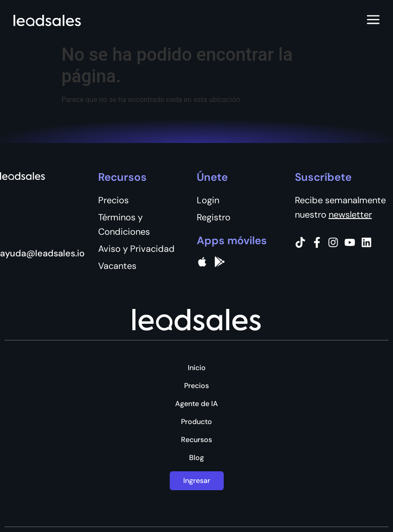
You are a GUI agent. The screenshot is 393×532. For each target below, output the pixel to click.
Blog (196, 458)
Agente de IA (196, 404)
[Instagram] (333, 242)
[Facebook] (317, 242)
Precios (196, 386)
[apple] (202, 262)
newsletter (350, 215)
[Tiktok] (300, 242)
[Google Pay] (220, 262)
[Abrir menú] (373, 20)
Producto (196, 422)
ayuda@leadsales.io (42, 253)
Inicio (197, 368)
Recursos (196, 440)
